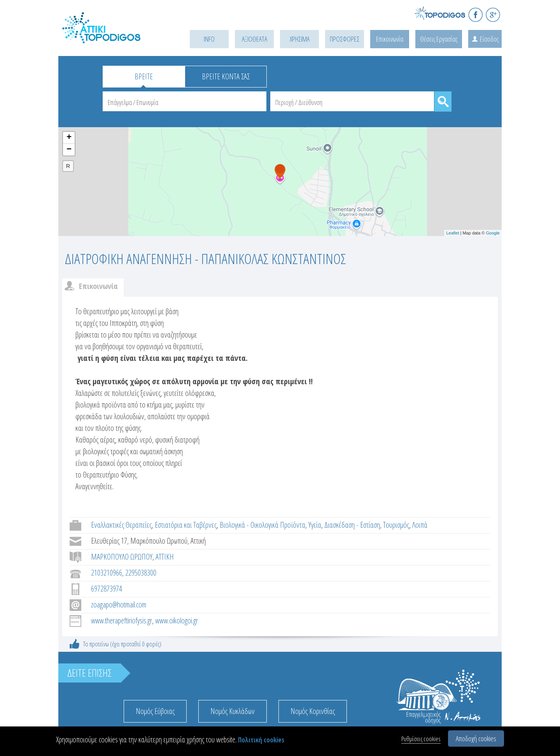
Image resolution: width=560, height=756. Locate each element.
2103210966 (107, 573)
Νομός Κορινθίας (313, 711)
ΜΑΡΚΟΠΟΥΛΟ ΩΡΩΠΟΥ (122, 557)
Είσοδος (489, 39)
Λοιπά (420, 525)
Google (493, 233)
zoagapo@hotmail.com (119, 605)
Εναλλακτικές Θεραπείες (121, 525)
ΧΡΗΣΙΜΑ (300, 39)
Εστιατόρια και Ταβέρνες (186, 525)
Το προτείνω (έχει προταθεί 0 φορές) (122, 644)
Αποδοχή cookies (476, 738)
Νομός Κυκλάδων (233, 711)
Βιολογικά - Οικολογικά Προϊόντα (262, 525)
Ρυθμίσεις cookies (421, 739)
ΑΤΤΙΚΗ (165, 557)
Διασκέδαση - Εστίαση (352, 525)
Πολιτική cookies (261, 740)
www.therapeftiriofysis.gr (122, 620)
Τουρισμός (396, 525)
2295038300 (141, 573)
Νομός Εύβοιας (155, 711)
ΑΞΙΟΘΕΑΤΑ (255, 39)
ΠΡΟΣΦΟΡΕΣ (345, 39)
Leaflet (452, 233)
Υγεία (315, 525)
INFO (209, 39)
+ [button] (69, 138)
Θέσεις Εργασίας (439, 39)
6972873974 (107, 589)
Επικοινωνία (390, 39)
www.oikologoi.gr (177, 620)
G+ (493, 15)
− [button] (69, 150)
